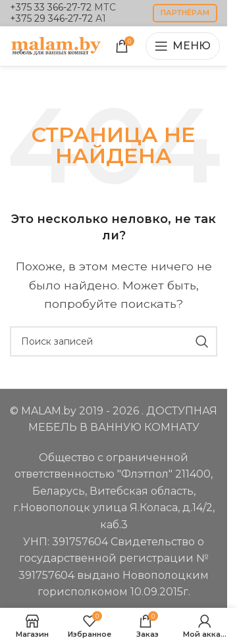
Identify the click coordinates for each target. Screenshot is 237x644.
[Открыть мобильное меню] (183, 46)
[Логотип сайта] (56, 45)
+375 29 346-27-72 (51, 18)
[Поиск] (114, 341)
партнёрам (185, 12)
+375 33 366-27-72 (51, 7)
